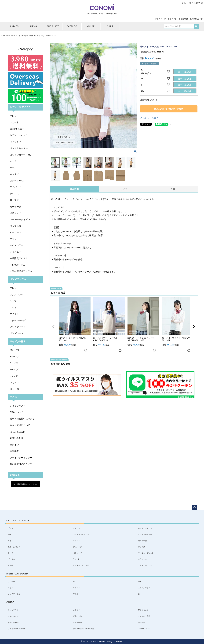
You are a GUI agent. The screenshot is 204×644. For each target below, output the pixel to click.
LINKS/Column (144, 629)
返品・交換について (20, 425)
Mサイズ (14, 370)
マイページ (161, 19)
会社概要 (14, 451)
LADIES (15, 26)
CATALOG (72, 26)
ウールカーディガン (20, 219)
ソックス (14, 194)
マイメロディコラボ (81, 565)
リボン (13, 168)
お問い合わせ (17, 438)
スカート (14, 122)
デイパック (15, 187)
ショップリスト (18, 406)
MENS (34, 26)
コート (141, 594)
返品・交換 (77, 616)
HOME (3, 36)
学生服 (76, 594)
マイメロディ (17, 245)
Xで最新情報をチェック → (25, 484)
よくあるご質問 (18, 432)
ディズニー (15, 252)
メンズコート (17, 333)
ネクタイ (14, 174)
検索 (196, 26)
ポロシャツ (15, 213)
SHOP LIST (53, 26)
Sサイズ (14, 363)
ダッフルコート (18, 226)
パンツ (76, 581)
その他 (11, 565)
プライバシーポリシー (21, 458)
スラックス (142, 559)
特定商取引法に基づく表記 (84, 629)
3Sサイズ (15, 350)
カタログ (76, 610)
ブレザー (14, 116)
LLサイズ (15, 382)
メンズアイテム (18, 327)
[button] (54, 327)
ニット (13, 307)
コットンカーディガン (21, 155)
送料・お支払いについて (22, 419)
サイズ (124, 189)
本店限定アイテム (19, 258)
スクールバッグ (18, 181)
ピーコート (15, 232)
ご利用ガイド (197, 19)
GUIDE (91, 26)
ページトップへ (194, 507)
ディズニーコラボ (145, 565)
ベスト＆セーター (19, 148)
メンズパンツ (17, 295)
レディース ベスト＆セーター (18, 36)
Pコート (76, 559)
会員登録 (184, 19)
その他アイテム (18, 265)
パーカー (14, 161)
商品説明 (74, 189)
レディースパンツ (19, 135)
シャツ (13, 301)
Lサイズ (14, 376)
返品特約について (149, 100)
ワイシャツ (15, 142)
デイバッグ (77, 547)
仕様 (173, 189)
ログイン (173, 19)
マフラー (14, 239)
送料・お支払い (14, 616)
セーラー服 (15, 207)
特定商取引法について (21, 464)
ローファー (15, 200)
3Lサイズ (15, 389)
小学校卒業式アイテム (21, 271)
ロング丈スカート (145, 528)
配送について (17, 412)
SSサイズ (15, 357)
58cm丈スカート (18, 129)
